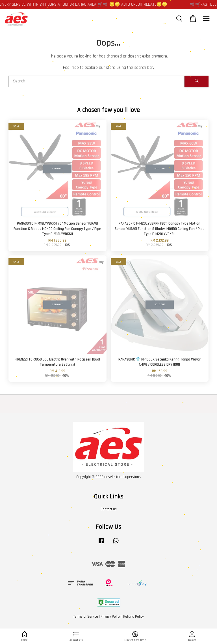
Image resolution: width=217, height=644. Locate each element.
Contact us (109, 509)
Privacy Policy (111, 617)
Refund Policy (134, 617)
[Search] (96, 81)
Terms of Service (86, 617)
